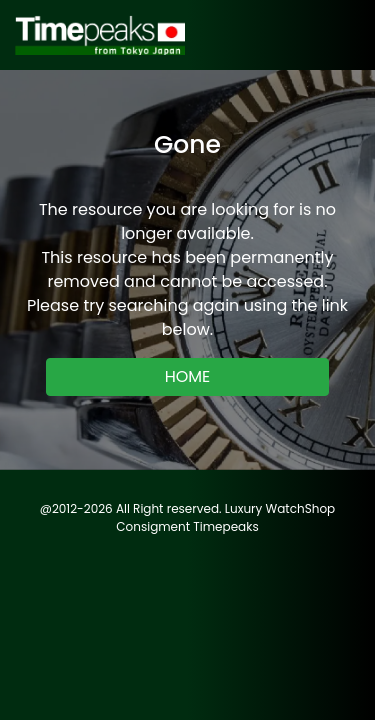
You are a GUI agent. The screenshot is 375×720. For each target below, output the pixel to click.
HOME (188, 376)
